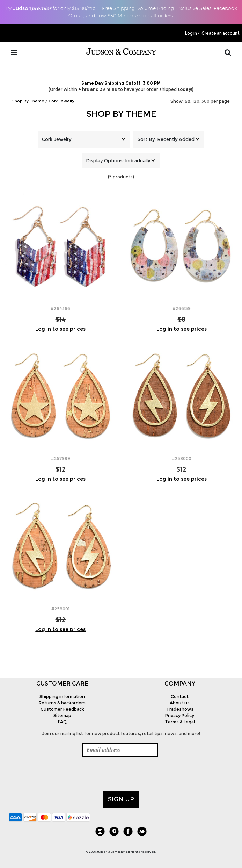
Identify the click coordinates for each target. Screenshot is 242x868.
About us (180, 703)
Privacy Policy (180, 715)
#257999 (61, 458)
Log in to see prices (60, 329)
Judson (32, 8)
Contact (180, 697)
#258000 (182, 458)
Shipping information (62, 697)
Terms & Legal (180, 722)
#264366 (60, 309)
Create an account (221, 33)
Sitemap (62, 715)
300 (206, 101)
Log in (191, 33)
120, (196, 101)
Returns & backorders (62, 703)
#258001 (60, 609)
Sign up (121, 799)
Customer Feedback (62, 709)
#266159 (182, 309)
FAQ (62, 722)
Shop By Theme (121, 114)
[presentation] (62, 774)
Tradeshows (180, 709)
